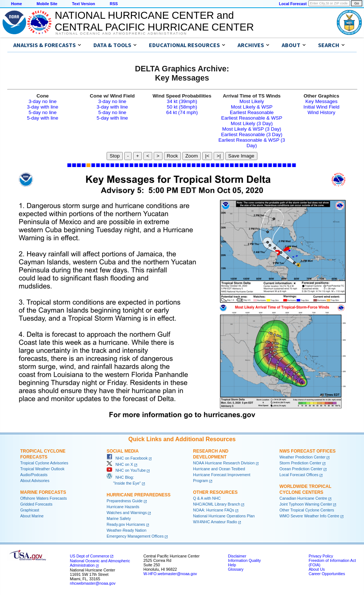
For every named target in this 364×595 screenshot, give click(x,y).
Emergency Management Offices (135, 536)
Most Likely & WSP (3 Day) (251, 129)
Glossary (236, 569)
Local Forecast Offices (299, 475)
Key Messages (321, 101)
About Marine (32, 516)
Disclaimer (237, 556)
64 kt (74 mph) (182, 112)
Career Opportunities (327, 574)
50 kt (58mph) (182, 107)
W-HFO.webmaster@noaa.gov (170, 574)
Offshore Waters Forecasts (44, 498)
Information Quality (244, 560)
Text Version (84, 4)
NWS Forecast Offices (308, 451)
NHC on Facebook (127, 458)
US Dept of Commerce (90, 556)
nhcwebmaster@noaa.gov (93, 583)
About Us (317, 569)
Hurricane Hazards (123, 507)
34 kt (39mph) (182, 101)
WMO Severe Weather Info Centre (309, 516)
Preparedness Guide (125, 501)
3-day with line (42, 107)
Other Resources (215, 492)
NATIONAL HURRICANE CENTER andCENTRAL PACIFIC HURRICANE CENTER (154, 21)
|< (207, 156)
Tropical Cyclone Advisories (44, 463)
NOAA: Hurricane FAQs (214, 510)
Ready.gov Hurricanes (126, 524)
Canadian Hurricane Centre (303, 498)
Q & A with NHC (207, 498)
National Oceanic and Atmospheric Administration (121, 33)
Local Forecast (293, 4)
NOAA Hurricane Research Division (224, 463)
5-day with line (42, 118)
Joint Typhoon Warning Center (306, 504)
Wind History (321, 112)
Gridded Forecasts (36, 504)
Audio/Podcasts (34, 475)
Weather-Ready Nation (126, 530)
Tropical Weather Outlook (42, 469)
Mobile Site (47, 4)
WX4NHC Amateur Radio (215, 522)
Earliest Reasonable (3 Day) (252, 134)
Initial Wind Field (321, 107)
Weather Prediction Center (302, 457)
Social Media (123, 451)
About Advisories (35, 481)
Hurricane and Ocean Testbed (219, 469)
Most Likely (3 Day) (252, 123)
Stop (115, 156)
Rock (172, 156)
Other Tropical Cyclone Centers (307, 510)
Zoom (192, 156)
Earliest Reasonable (252, 112)
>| (219, 156)
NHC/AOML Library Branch (217, 504)
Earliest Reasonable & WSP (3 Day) (252, 143)
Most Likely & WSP (252, 107)
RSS (114, 4)
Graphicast (30, 510)
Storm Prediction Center (300, 463)
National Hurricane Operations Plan (224, 516)
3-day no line (43, 101)
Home (17, 4)
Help (232, 565)
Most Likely (252, 101)
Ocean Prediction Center (301, 469)
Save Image (241, 156)
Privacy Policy (321, 556)
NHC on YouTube (126, 470)
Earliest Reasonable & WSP (252, 118)
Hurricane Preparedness (139, 495)
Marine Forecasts (43, 492)
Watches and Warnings (127, 513)
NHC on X (120, 464)
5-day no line (43, 112)
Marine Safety (119, 518)
